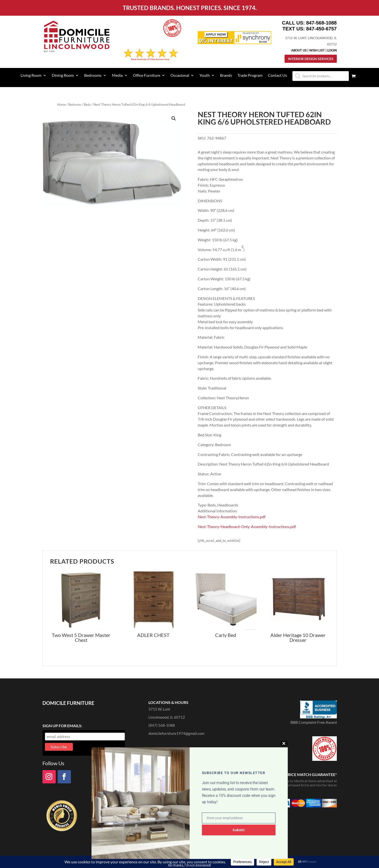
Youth (205, 76)
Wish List (317, 50)
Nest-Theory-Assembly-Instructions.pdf (232, 517)
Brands (226, 76)
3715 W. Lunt (159, 709)
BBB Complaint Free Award (314, 722)
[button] (174, 118)
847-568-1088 (321, 23)
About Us (299, 50)
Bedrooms (93, 76)
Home (61, 104)
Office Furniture (147, 76)
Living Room (31, 76)
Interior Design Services (311, 59)
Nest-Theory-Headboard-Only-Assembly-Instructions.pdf (247, 526)
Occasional (180, 76)
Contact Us (277, 76)
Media (117, 76)
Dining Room (63, 76)
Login (332, 50)
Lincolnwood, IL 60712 (167, 717)
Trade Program (250, 76)
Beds (87, 104)
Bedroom (75, 104)
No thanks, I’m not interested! (189, 865)
